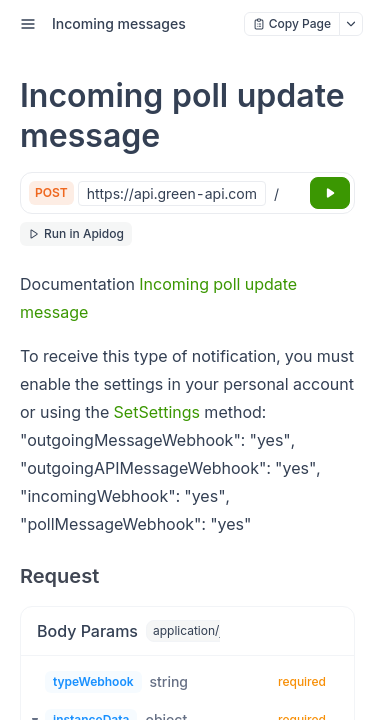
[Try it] (330, 193)
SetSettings (157, 412)
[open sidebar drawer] (28, 24)
